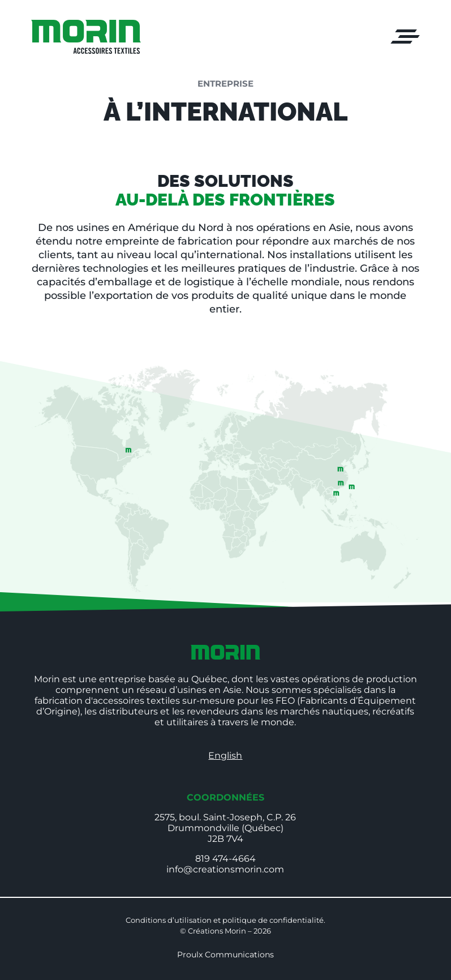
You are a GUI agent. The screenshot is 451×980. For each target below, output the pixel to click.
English (225, 756)
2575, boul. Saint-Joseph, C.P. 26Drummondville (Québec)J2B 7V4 (225, 828)
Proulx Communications (225, 955)
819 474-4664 (225, 859)
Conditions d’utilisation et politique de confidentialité (225, 920)
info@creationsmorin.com (225, 869)
